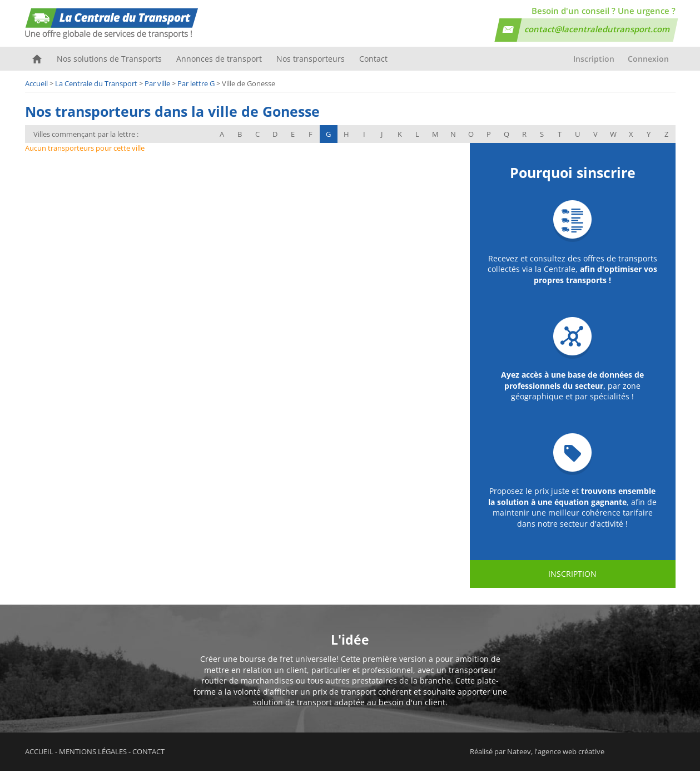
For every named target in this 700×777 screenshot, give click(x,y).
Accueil (37, 65)
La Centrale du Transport (96, 90)
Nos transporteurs (308, 65)
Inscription (594, 65)
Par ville (157, 90)
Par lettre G (196, 90)
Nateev (519, 758)
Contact (369, 65)
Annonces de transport (217, 65)
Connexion (648, 65)
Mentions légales (93, 758)
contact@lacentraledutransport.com (597, 29)
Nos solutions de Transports (109, 65)
